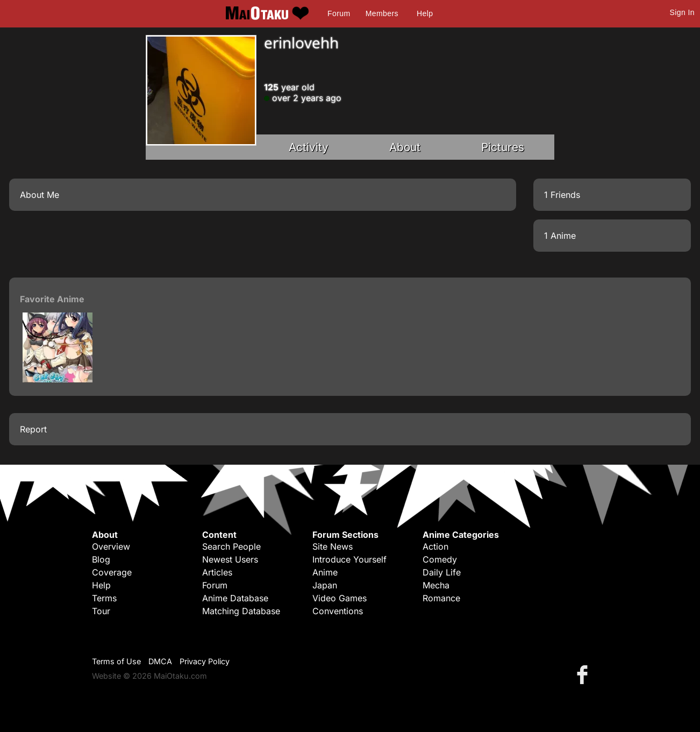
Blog (101, 559)
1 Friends (562, 195)
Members (382, 13)
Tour (101, 611)
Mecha (436, 585)
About (405, 147)
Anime (325, 572)
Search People (231, 546)
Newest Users (230, 559)
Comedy (440, 559)
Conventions (338, 611)
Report (33, 429)
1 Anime (560, 236)
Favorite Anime (52, 299)
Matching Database (241, 611)
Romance (441, 598)
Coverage (112, 572)
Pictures (503, 147)
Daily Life (442, 572)
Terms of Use (116, 661)
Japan (325, 585)
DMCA (160, 661)
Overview (111, 546)
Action (435, 546)
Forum (339, 13)
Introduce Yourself (349, 559)
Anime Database (235, 598)
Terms (104, 598)
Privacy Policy (205, 661)
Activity (309, 147)
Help (425, 13)
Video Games (340, 598)
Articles (217, 572)
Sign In (682, 12)
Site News (333, 546)
